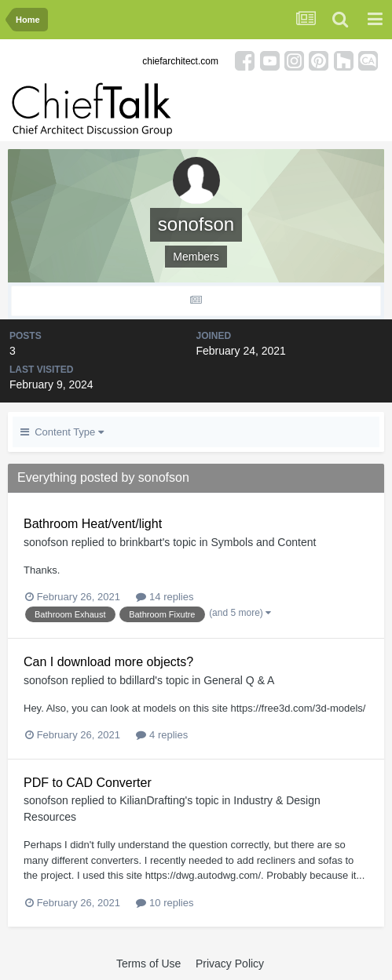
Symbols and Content (263, 542)
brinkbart (141, 542)
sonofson (46, 542)
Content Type (62, 432)
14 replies (165, 597)
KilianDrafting (152, 800)
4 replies (162, 735)
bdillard (137, 680)
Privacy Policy (230, 964)
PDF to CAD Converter (88, 783)
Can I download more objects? (108, 662)
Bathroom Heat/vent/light (93, 524)
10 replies (165, 903)
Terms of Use (148, 964)
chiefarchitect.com (180, 61)
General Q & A (239, 680)
